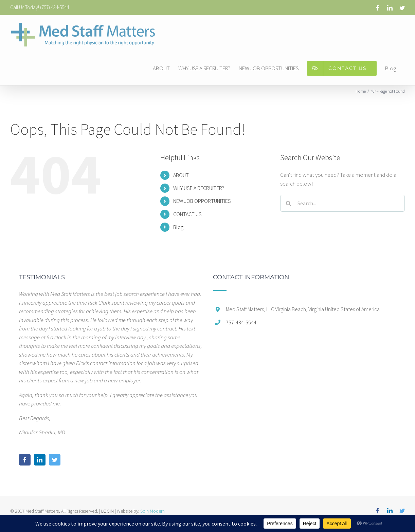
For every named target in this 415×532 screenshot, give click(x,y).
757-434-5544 (241, 322)
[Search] (289, 203)
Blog (178, 227)
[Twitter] (55, 460)
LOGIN (107, 511)
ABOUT (181, 175)
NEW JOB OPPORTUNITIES (202, 201)
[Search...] (342, 203)
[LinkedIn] (40, 460)
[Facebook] (25, 460)
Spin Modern (152, 511)
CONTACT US (187, 214)
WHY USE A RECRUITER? (199, 188)
